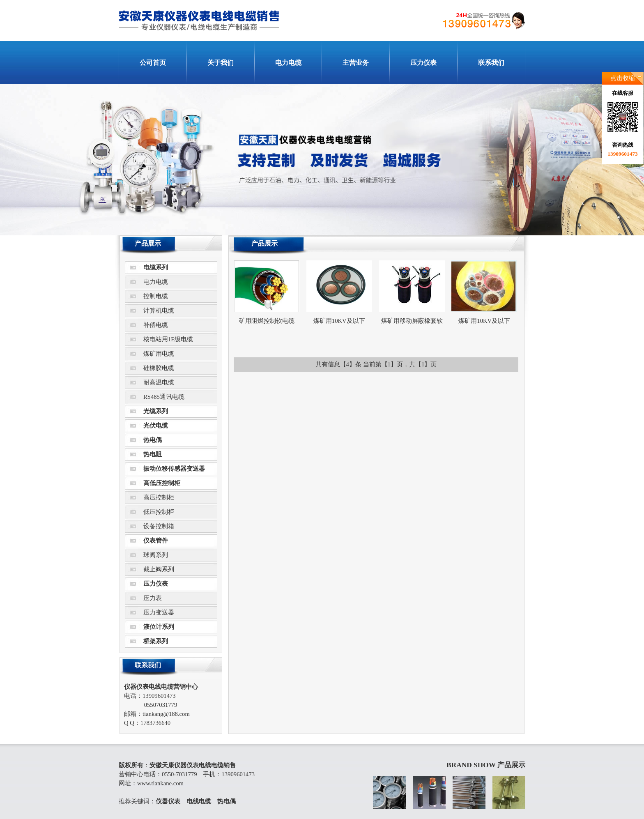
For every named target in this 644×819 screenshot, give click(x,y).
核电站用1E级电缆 (168, 339)
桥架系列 (156, 641)
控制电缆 (156, 296)
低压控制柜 (159, 512)
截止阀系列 (159, 569)
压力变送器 (159, 612)
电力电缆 (288, 63)
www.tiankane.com (160, 783)
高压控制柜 (159, 497)
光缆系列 (156, 411)
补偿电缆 (156, 325)
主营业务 (356, 63)
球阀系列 (156, 555)
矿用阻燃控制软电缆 (267, 321)
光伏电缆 (156, 426)
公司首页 (153, 63)
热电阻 (153, 454)
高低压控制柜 (162, 483)
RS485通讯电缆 (164, 397)
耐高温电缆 (159, 382)
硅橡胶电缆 (159, 368)
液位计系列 (159, 627)
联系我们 (491, 63)
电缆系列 (156, 267)
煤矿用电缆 (159, 354)
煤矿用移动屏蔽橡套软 (412, 321)
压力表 (153, 598)
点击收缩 (623, 78)
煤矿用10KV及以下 (339, 321)
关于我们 (221, 63)
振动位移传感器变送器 (174, 469)
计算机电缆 (159, 311)
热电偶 (153, 440)
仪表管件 (156, 541)
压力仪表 (423, 63)
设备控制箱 (159, 526)
